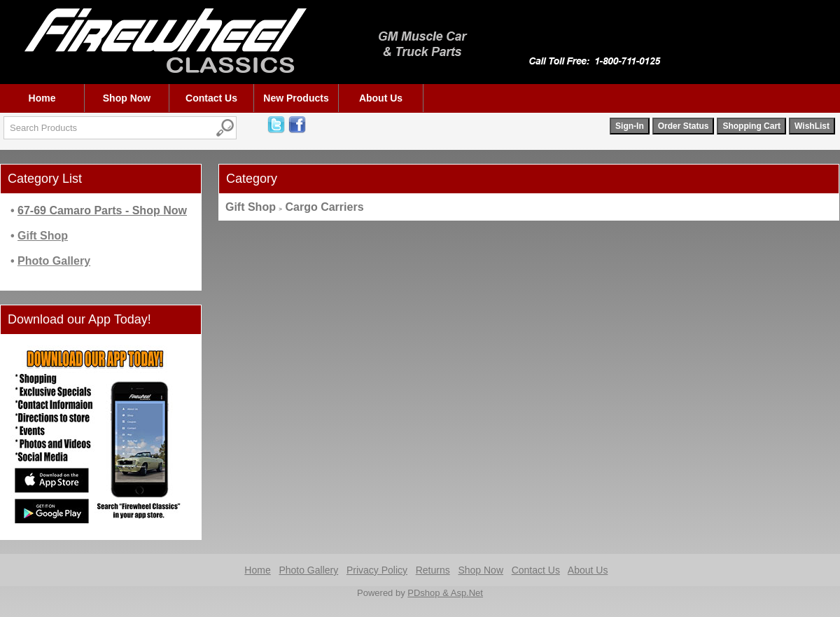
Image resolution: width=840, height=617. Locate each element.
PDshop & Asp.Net (445, 593)
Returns (433, 570)
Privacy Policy (377, 570)
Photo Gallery (308, 570)
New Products (296, 98)
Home (42, 98)
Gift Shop (251, 207)
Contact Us (211, 98)
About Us (381, 98)
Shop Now (127, 98)
